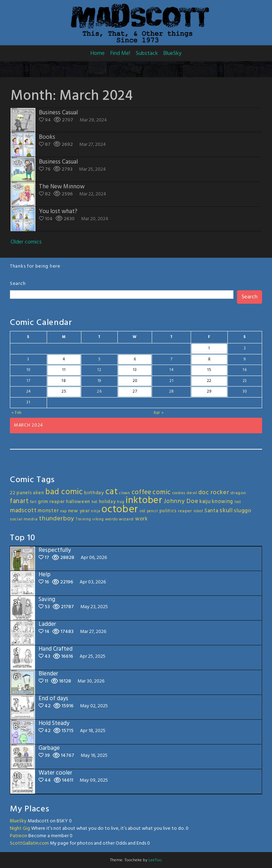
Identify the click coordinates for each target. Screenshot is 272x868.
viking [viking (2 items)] (98, 519)
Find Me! (120, 53)
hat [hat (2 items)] (95, 502)
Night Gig (20, 829)
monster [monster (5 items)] (48, 511)
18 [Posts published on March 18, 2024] (64, 381)
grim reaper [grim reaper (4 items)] (51, 502)
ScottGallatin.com (29, 843)
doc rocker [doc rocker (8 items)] (214, 493)
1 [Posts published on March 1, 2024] (209, 348)
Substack (147, 53)
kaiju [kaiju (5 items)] (205, 502)
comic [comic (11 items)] (162, 492)
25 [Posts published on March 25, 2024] (64, 392)
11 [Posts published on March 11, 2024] (64, 370)
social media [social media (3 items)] (24, 519)
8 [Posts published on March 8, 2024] (209, 359)
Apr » (159, 413)
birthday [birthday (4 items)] (94, 493)
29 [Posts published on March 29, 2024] (209, 392)
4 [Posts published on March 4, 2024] (64, 359)
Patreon (19, 836)
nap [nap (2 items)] (63, 511)
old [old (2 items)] (143, 511)
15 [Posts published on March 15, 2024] (209, 370)
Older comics (26, 242)
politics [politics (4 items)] (168, 511)
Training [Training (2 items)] (83, 519)
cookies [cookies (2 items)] (179, 493)
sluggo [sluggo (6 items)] (242, 511)
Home (98, 53)
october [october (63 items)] (120, 510)
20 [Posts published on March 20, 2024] (135, 381)
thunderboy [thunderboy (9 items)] (57, 519)
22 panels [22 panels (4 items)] (21, 493)
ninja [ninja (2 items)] (96, 511)
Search (18, 284)
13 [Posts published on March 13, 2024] (135, 370)
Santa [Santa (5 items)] (212, 511)
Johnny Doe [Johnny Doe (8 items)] (181, 501)
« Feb (17, 413)
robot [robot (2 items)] (198, 511)
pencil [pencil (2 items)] (152, 511)
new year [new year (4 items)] (79, 511)
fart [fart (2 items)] (33, 502)
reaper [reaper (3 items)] (185, 511)
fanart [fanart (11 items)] (19, 501)
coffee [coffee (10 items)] (141, 492)
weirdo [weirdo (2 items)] (111, 519)
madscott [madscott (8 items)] (23, 511)
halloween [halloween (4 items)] (78, 502)
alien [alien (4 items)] (39, 493)
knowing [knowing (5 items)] (222, 502)
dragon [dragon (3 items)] (238, 493)
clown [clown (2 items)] (125, 493)
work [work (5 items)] (141, 519)
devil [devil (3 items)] (192, 493)
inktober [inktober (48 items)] (144, 501)
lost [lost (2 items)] (238, 502)
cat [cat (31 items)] (112, 492)
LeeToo (155, 860)
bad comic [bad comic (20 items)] (64, 492)
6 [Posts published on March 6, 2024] (135, 359)
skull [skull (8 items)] (226, 511)
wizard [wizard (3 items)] (126, 519)
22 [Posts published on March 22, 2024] (209, 381)
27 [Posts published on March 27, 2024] (135, 392)
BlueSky (172, 53)
